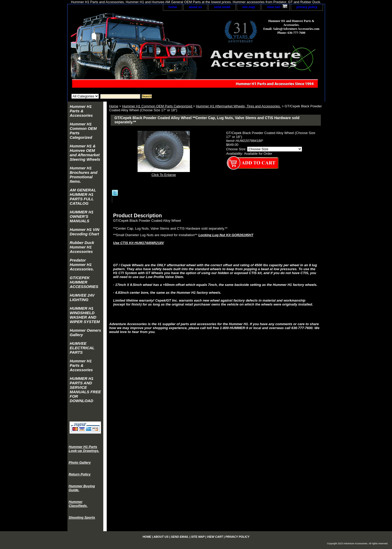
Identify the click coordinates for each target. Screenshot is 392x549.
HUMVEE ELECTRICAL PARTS (82, 348)
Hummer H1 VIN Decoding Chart (85, 232)
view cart (274, 7)
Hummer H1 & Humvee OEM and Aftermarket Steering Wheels (85, 153)
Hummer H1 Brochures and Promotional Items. (84, 175)
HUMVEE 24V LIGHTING (82, 297)
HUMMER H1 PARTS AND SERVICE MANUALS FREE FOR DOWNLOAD (85, 390)
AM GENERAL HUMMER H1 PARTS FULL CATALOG (83, 197)
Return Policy (80, 474)
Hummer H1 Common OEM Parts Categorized (158, 106)
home (173, 7)
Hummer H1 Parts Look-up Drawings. (84, 449)
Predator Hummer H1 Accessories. (82, 265)
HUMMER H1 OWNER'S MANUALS (82, 216)
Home (114, 106)
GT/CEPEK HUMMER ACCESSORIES (84, 282)
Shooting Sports (82, 517)
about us (195, 7)
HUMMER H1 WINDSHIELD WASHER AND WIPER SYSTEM (85, 315)
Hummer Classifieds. (78, 504)
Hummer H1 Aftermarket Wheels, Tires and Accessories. (238, 106)
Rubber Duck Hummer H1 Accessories (82, 247)
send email (222, 7)
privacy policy (307, 7)
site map (249, 7)
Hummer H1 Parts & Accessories (81, 111)
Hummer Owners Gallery (86, 332)
